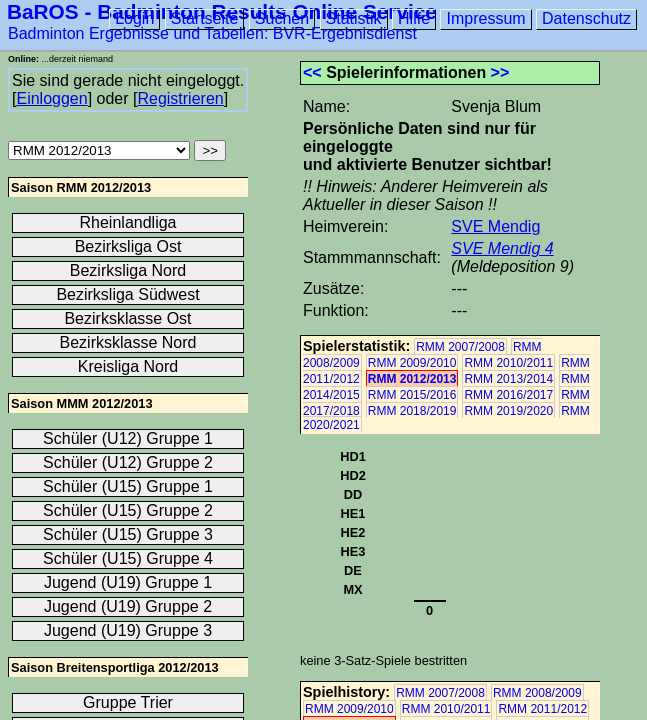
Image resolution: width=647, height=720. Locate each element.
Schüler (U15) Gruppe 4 (128, 558)
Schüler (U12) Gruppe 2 (128, 462)
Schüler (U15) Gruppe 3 (128, 534)
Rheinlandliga (128, 222)
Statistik (354, 18)
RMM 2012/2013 (412, 379)
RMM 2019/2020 (508, 411)
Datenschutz (586, 18)
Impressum (485, 18)
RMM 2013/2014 (508, 379)
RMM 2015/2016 (412, 395)
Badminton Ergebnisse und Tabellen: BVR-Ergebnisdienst (212, 33)
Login (134, 18)
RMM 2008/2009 (537, 693)
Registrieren (180, 98)
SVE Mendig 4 (502, 248)
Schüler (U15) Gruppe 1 (128, 486)
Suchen (282, 18)
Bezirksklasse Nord (128, 342)
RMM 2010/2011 (508, 363)
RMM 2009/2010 (412, 363)
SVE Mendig (495, 226)
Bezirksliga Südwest (127, 294)
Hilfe (414, 18)
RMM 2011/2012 (542, 709)
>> (500, 72)
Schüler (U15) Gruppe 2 (128, 510)
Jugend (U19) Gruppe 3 (128, 630)
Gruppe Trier (128, 702)
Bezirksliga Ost (128, 246)
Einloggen (51, 98)
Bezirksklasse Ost (127, 318)
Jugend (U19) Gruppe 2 (128, 606)
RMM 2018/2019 (412, 411)
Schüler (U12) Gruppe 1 (128, 438)
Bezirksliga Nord (128, 270)
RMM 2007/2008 (460, 347)
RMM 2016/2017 (508, 395)
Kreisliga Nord (128, 366)
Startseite (205, 18)
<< (312, 72)
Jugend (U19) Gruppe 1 (128, 582)
